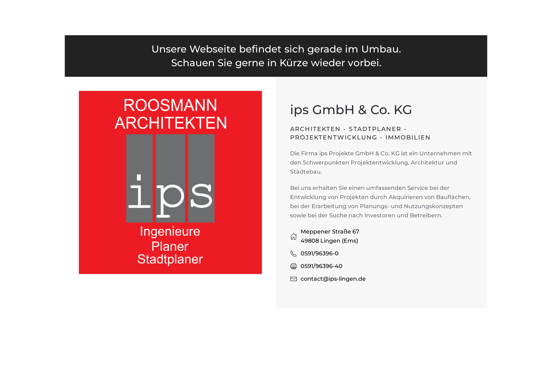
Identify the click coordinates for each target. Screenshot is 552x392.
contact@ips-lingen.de (333, 279)
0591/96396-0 (320, 253)
